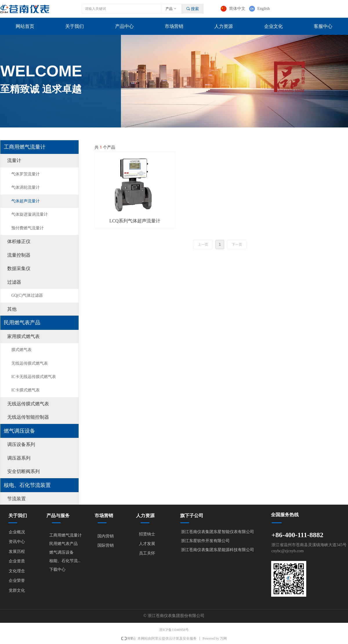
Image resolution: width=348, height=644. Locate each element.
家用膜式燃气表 (23, 336)
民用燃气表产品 (22, 323)
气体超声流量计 (26, 201)
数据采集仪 (19, 268)
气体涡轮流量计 (26, 187)
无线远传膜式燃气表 (30, 363)
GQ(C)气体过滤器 (27, 295)
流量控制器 (19, 255)
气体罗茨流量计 (26, 174)
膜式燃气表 (21, 350)
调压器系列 (19, 458)
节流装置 (17, 499)
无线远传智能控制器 (28, 417)
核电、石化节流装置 (27, 485)
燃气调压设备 (19, 431)
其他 (12, 309)
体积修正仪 (19, 241)
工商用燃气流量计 (25, 147)
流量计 (14, 160)
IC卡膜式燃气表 (26, 390)
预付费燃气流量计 (28, 228)
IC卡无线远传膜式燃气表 (34, 377)
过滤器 (14, 282)
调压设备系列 (21, 444)
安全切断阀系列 (23, 471)
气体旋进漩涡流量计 (30, 214)
